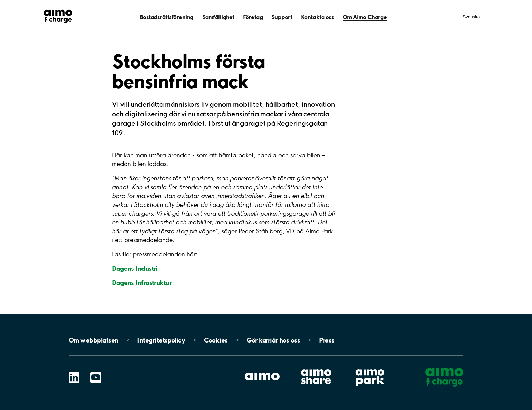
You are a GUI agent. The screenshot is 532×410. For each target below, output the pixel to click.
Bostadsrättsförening (166, 17)
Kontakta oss (317, 17)
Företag (253, 17)
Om (93, 340)
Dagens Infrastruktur (142, 282)
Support (282, 17)
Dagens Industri (135, 268)
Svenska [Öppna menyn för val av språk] (471, 17)
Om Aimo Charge (365, 17)
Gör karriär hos (273, 340)
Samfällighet (218, 17)
